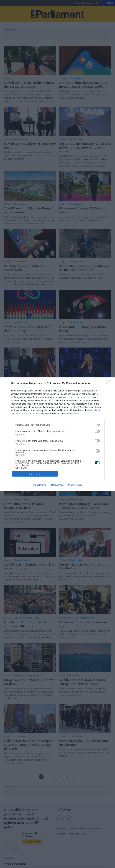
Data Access (57, 485)
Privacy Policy (75, 485)
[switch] (97, 431)
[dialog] (57, 434)
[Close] (109, 383)
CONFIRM (35, 474)
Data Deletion (40, 485)
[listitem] (58, 425)
